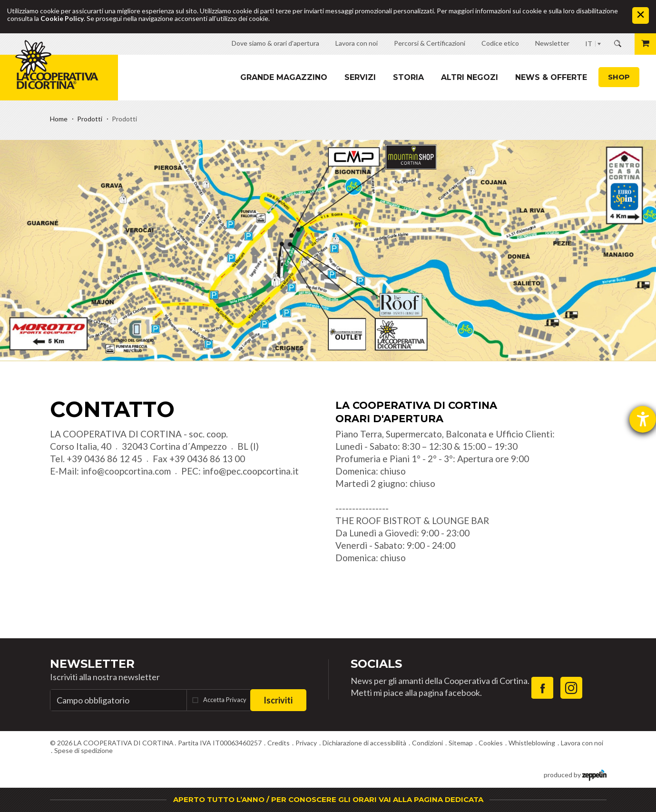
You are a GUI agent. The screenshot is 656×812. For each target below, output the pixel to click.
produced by (575, 774)
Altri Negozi (470, 77)
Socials (376, 664)
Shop (619, 77)
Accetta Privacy (225, 700)
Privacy (306, 743)
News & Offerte (551, 77)
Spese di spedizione (83, 750)
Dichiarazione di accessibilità (364, 743)
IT (589, 44)
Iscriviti (278, 700)
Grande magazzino (284, 77)
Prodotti (90, 119)
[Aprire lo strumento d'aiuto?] (643, 419)
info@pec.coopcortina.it (251, 471)
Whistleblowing (532, 743)
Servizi (360, 77)
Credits (279, 743)
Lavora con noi (582, 743)
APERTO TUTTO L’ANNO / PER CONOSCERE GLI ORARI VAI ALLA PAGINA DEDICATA (328, 799)
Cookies (491, 743)
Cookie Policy (62, 18)
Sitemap (461, 743)
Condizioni (427, 743)
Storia (408, 77)
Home (59, 119)
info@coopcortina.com (126, 471)
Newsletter (92, 664)
